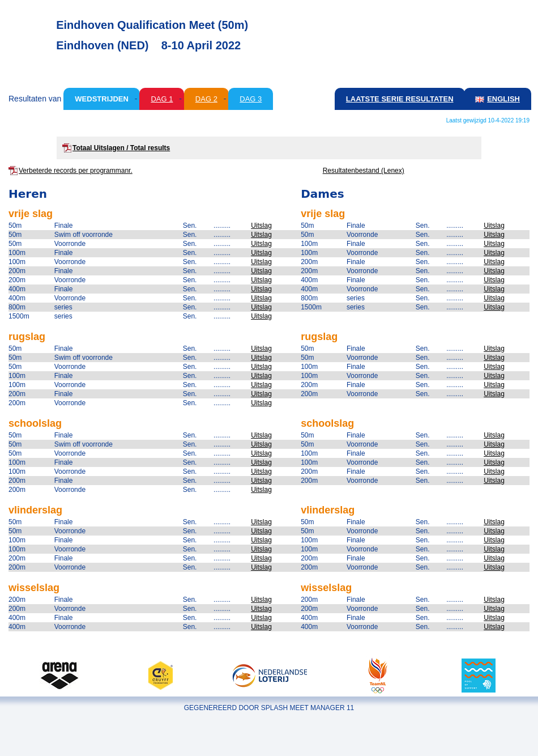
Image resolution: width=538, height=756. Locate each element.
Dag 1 (162, 99)
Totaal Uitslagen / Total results (121, 148)
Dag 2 (206, 99)
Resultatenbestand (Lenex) (364, 171)
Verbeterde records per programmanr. (76, 171)
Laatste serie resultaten (400, 99)
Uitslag (261, 226)
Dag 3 (251, 99)
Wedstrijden (102, 99)
